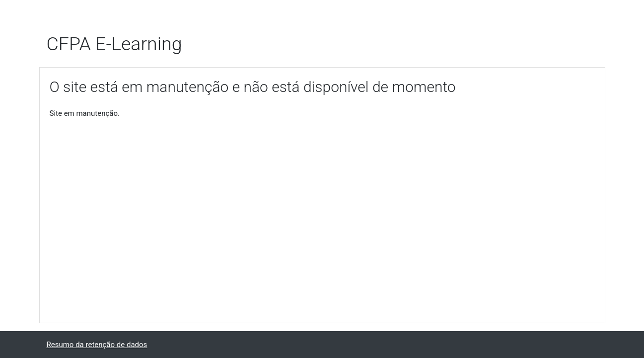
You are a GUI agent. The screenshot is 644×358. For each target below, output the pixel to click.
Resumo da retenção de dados (97, 345)
